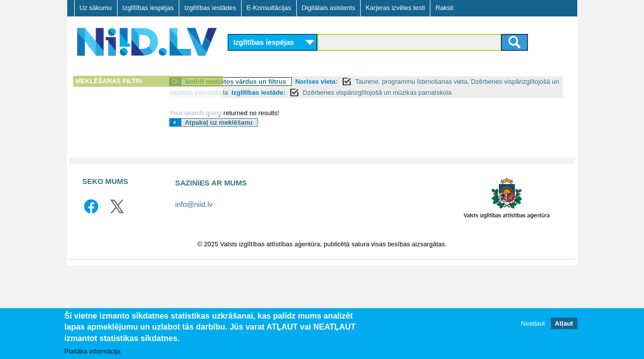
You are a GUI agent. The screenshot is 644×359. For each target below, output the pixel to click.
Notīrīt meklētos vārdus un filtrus (297, 82)
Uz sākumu (96, 8)
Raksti (444, 8)
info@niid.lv (194, 215)
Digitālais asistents (329, 8)
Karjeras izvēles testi (395, 8)
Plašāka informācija (92, 351)
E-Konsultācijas (269, 8)
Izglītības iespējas (148, 8)
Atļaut (564, 323)
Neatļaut (533, 323)
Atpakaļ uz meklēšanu (280, 133)
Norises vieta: (377, 82)
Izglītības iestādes (210, 8)
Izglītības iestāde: (409, 92)
